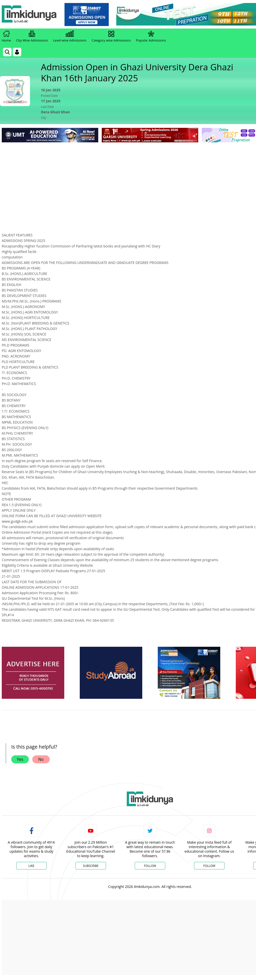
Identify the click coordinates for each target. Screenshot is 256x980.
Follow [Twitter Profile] (150, 866)
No (41, 759)
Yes (20, 759)
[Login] (17, 52)
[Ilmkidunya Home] (29, 14)
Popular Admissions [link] (151, 37)
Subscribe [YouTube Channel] (91, 866)
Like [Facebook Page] (31, 866)
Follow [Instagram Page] (209, 866)
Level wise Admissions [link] (70, 37)
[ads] (33, 673)
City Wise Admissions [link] (32, 37)
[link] (87, 15)
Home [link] (6, 37)
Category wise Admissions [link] (111, 37)
